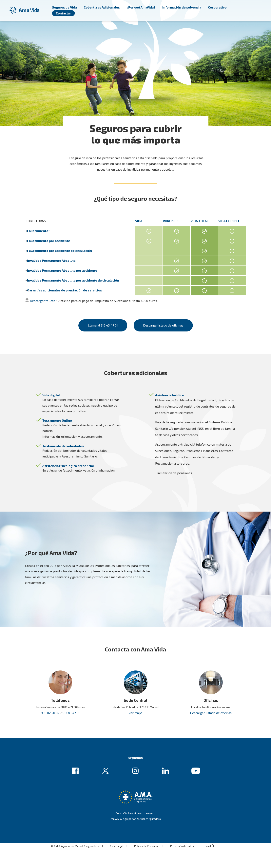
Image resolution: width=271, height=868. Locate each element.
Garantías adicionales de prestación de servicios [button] (65, 290)
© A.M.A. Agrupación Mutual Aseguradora (75, 840)
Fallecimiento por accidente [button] (49, 241)
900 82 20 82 (50, 706)
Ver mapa (135, 706)
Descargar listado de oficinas (211, 706)
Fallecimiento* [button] (38, 231)
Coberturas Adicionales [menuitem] (102, 7)
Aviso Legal (117, 840)
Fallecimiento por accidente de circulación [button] (59, 251)
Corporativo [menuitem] (217, 7)
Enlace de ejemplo (77, 765)
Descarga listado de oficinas (166, 322)
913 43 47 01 (71, 706)
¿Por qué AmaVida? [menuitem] (141, 7)
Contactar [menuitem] (63, 13)
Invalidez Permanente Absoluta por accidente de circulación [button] (73, 280)
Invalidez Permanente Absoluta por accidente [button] (62, 270)
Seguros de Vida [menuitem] (64, 7)
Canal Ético (211, 840)
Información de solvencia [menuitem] (182, 7)
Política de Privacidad (147, 840)
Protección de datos (182, 840)
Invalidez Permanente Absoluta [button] (51, 260)
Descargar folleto (43, 301)
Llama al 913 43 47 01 (100, 322)
